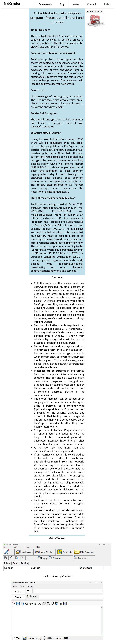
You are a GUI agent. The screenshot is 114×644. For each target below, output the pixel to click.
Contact (92, 4)
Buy (62, 4)
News (76, 4)
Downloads (45, 4)
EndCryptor (12, 3)
